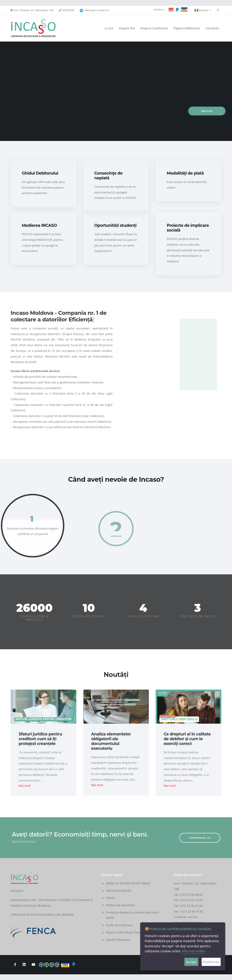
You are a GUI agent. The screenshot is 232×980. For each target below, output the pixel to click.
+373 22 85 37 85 (191, 900)
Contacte (212, 28)
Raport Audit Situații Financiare (127, 932)
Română (203, 10)
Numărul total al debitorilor (35, 618)
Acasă (109, 28)
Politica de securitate (120, 905)
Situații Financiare (118, 940)
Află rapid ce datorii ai (97, 10)
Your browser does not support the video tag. (116, 100)
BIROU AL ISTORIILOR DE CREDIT (128, 883)
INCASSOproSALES (119, 891)
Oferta (110, 898)
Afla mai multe (193, 951)
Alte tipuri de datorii (198, 616)
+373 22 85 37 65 (192, 911)
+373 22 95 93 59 (191, 906)
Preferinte (211, 962)
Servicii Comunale (143, 616)
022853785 (68, 10)
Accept (191, 962)
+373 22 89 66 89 (191, 895)
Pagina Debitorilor (187, 28)
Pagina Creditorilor (154, 28)
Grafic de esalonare (119, 925)
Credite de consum (89, 616)
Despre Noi (127, 28)
